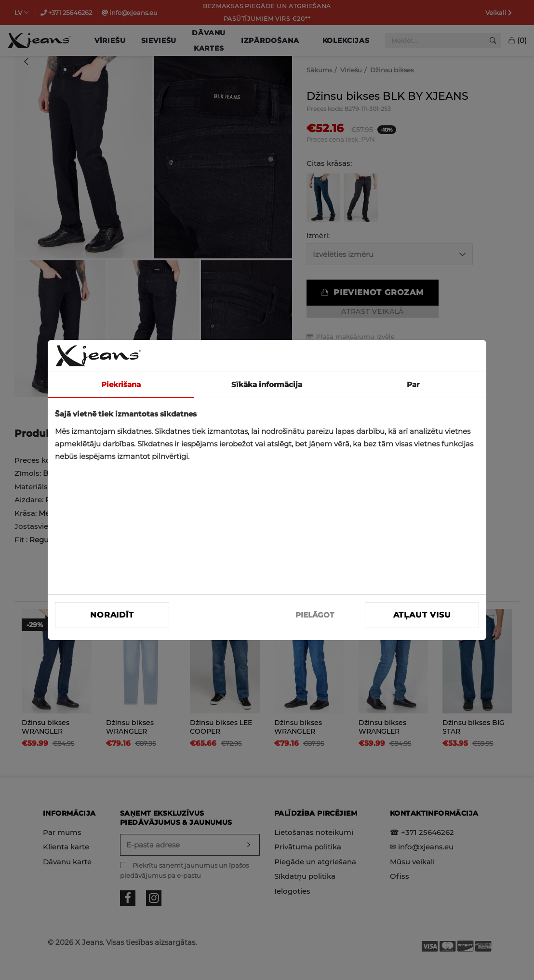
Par (413, 384)
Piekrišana (121, 384)
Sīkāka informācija (267, 384)
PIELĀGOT (315, 615)
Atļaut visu (422, 615)
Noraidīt (112, 615)
